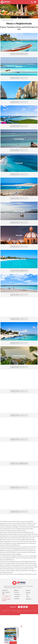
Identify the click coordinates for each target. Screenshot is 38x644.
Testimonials (17, 594)
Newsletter (29, 599)
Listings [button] (7, 625)
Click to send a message (6, 600)
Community (17, 599)
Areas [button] (6, 621)
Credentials (17, 597)
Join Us (28, 597)
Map (18, 54)
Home (4, 20)
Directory (28, 590)
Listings (13, 54)
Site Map (28, 593)
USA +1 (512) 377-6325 (6, 593)
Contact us (7, 596)
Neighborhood (24, 54)
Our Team (16, 592)
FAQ (27, 595)
